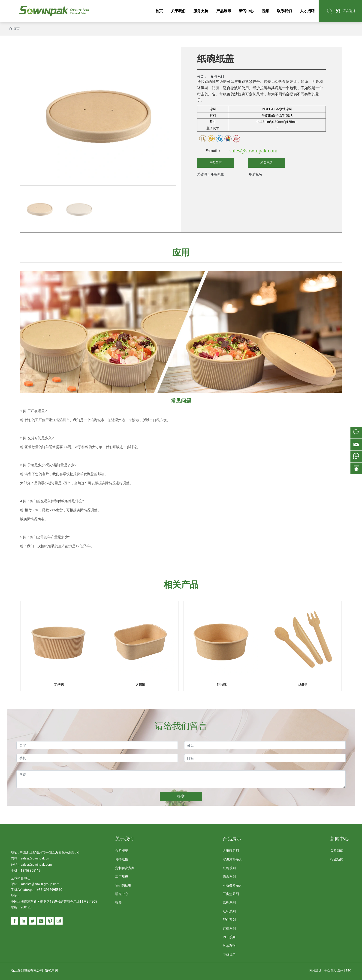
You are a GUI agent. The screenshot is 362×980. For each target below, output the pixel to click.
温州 (340, 970)
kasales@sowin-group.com (40, 884)
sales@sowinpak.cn (35, 858)
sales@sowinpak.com (253, 151)
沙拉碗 (222, 685)
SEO (348, 970)
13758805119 (31, 871)
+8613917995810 (49, 890)
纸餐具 (303, 685)
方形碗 (140, 685)
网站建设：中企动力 (323, 970)
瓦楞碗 (59, 685)
